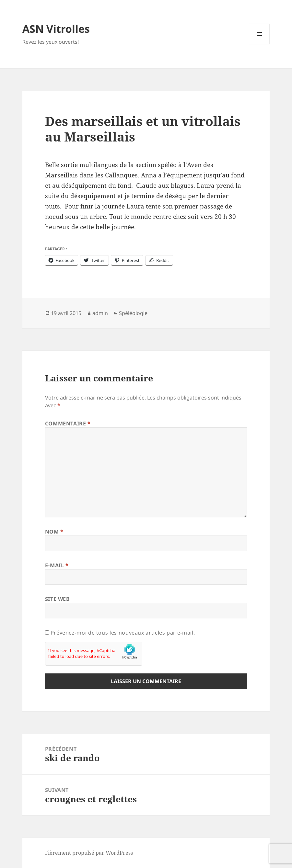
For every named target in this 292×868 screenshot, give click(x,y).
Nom (54, 532)
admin (100, 313)
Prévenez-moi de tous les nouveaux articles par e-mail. (123, 633)
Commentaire (68, 423)
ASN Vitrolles (56, 29)
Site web (58, 599)
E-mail (57, 565)
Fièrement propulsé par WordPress (89, 853)
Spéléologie (133, 313)
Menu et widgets (259, 44)
